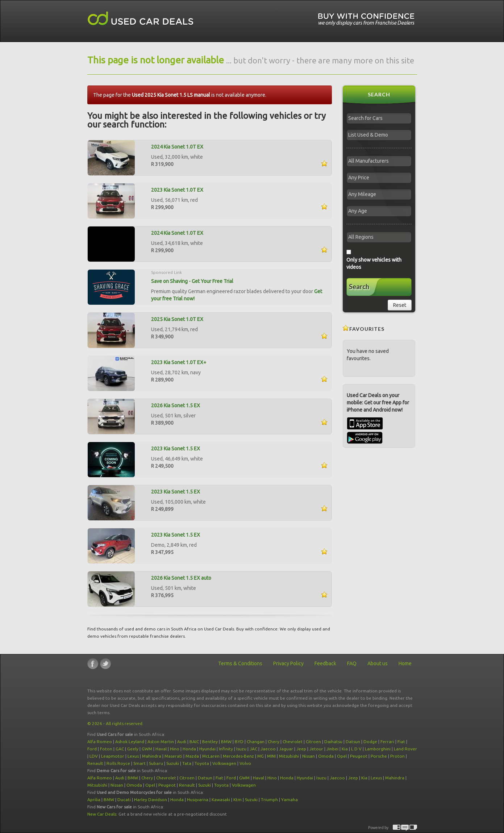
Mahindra (152, 756)
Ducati (124, 799)
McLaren (211, 756)
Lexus (133, 756)
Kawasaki (221, 799)
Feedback (325, 663)
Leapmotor (113, 756)
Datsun (353, 742)
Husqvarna (198, 799)
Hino (175, 749)
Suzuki (173, 763)
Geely (133, 749)
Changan (256, 742)
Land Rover (405, 749)
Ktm (238, 799)
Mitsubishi (289, 756)
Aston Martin (161, 742)
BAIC (194, 742)
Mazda (192, 756)
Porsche (379, 756)
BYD (239, 742)
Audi (182, 742)
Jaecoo (268, 749)
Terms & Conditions (240, 663)
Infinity (226, 749)
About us (378, 663)
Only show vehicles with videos (374, 263)
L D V (356, 749)
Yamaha (290, 799)
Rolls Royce (118, 763)
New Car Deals (102, 814)
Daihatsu (333, 742)
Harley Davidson (151, 799)
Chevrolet (293, 742)
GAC (120, 749)
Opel (342, 756)
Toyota (202, 763)
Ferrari (387, 742)
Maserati (173, 756)
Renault (95, 763)
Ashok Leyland (130, 742)
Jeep (301, 749)
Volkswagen (224, 763)
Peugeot (359, 756)
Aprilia (94, 799)
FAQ (352, 663)
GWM (147, 749)
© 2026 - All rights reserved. (115, 723)
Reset (400, 305)
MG (261, 756)
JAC (253, 749)
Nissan (309, 756)
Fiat (401, 742)
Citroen (313, 742)
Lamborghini (378, 749)
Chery (274, 742)
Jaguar (286, 749)
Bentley (210, 742)
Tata (187, 763)
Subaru (156, 763)
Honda (189, 749)
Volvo (245, 763)
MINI (271, 756)
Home (405, 663)
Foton (106, 749)
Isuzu (241, 749)
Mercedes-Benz (238, 756)
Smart (139, 763)
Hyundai (207, 749)
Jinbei (332, 749)
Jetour (316, 749)
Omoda (326, 756)
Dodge (370, 742)
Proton (397, 756)
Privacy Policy (288, 663)
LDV (94, 756)
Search (359, 287)
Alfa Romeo (100, 742)
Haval (161, 749)
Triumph (269, 799)
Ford (92, 749)
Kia (345, 749)
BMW (226, 742)
